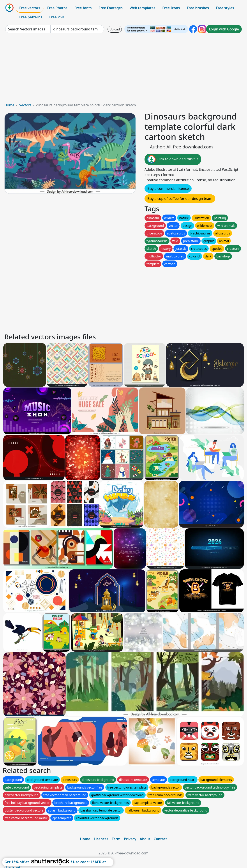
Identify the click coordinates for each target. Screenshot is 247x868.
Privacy (130, 839)
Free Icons (171, 8)
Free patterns (31, 17)
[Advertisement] (123, 70)
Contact (160, 839)
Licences (101, 839)
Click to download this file (173, 159)
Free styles (225, 8)
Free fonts (83, 8)
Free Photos (57, 8)
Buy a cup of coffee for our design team (180, 199)
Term (116, 839)
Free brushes (198, 8)
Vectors (25, 105)
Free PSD (57, 17)
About (145, 839)
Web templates (142, 8)
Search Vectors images (27, 29)
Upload (115, 29)
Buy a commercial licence (168, 188)
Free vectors (30, 8)
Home (9, 105)
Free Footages (111, 8)
